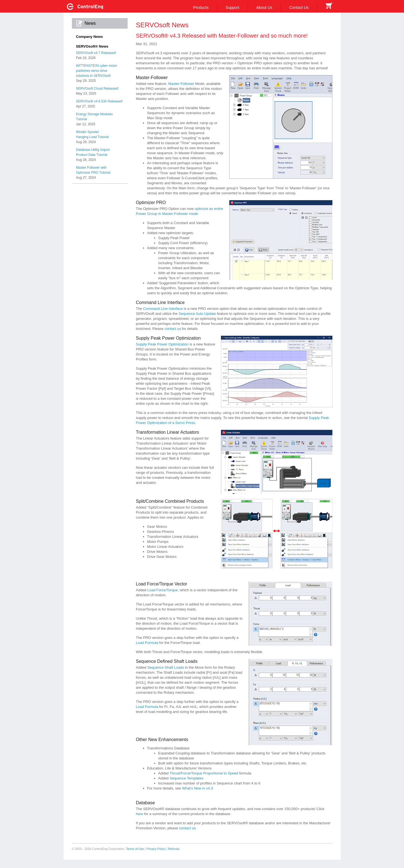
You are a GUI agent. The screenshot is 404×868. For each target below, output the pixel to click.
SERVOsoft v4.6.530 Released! (99, 101)
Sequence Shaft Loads (166, 667)
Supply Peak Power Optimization (162, 344)
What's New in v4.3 (197, 788)
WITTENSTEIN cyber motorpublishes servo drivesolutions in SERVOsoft (97, 71)
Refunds (174, 849)
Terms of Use (135, 849)
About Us (264, 8)
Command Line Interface (163, 309)
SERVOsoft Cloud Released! (97, 89)
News (90, 23)
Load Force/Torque (163, 590)
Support (233, 8)
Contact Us (299, 8)
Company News (90, 37)
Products (201, 8)
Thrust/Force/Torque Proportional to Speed (204, 773)
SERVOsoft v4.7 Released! (96, 53)
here (140, 814)
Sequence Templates (187, 778)
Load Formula (147, 643)
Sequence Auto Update (197, 314)
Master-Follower (181, 84)
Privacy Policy (156, 849)
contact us (173, 329)
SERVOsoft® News (92, 46)
